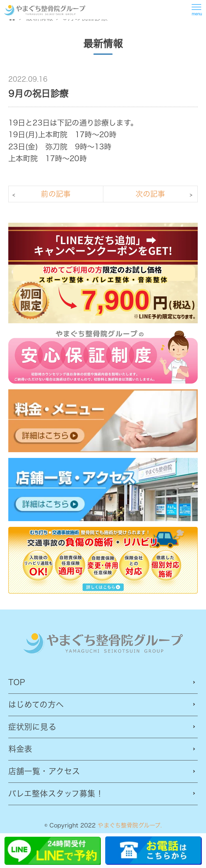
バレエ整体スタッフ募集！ (56, 793)
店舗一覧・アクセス (44, 771)
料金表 (20, 749)
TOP (17, 682)
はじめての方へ (36, 704)
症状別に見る (32, 727)
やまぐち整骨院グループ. (130, 825)
